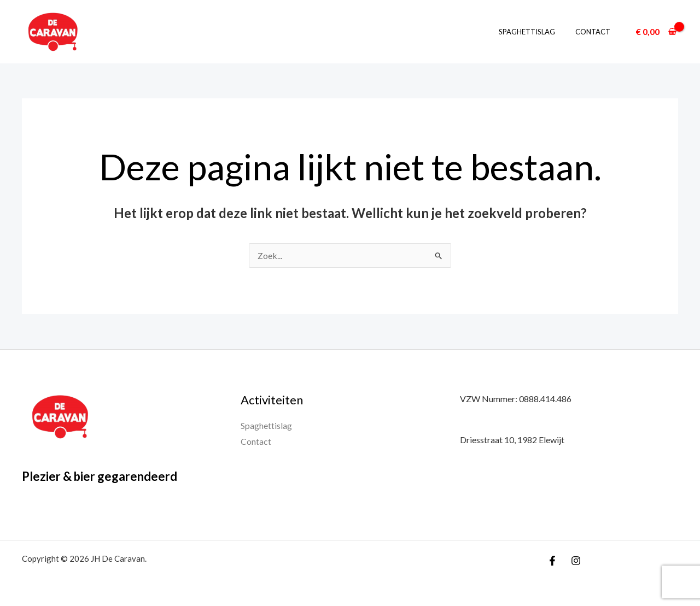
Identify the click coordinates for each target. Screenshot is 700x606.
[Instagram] (576, 561)
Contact (596, 32)
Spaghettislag (536, 32)
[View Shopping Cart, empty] (656, 32)
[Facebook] (552, 561)
